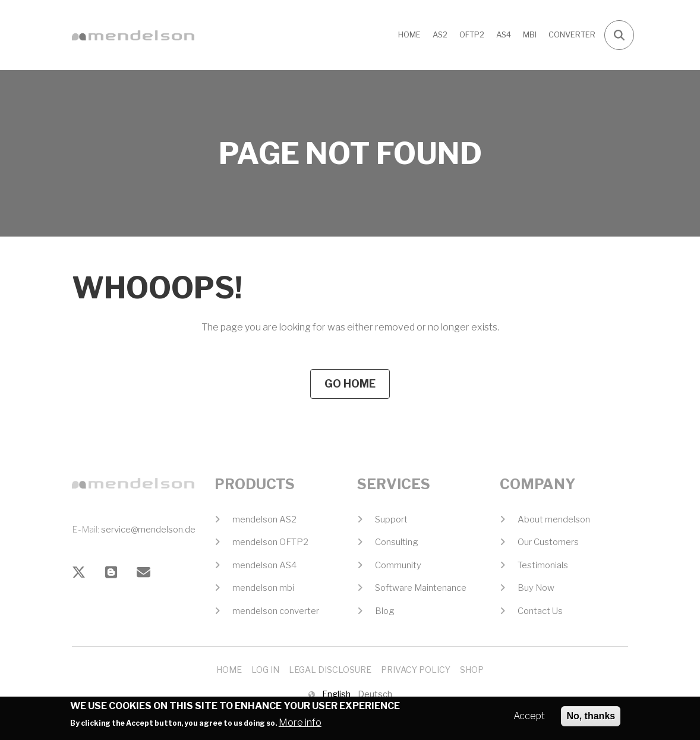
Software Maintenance (421, 588)
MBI (530, 34)
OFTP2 (472, 34)
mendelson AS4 (264, 565)
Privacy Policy (416, 670)
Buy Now (536, 588)
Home (409, 34)
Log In (265, 670)
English (336, 694)
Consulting (397, 542)
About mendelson (554, 519)
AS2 (440, 34)
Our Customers (548, 542)
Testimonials (543, 565)
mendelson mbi (263, 588)
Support (391, 519)
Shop (472, 670)
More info (300, 725)
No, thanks (591, 719)
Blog (385, 611)
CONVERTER (572, 34)
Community (398, 565)
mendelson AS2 (264, 519)
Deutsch (375, 694)
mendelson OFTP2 (270, 542)
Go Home (350, 384)
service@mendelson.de (148, 530)
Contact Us (540, 611)
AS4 (504, 34)
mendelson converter (276, 611)
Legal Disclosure (330, 670)
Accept (529, 719)
